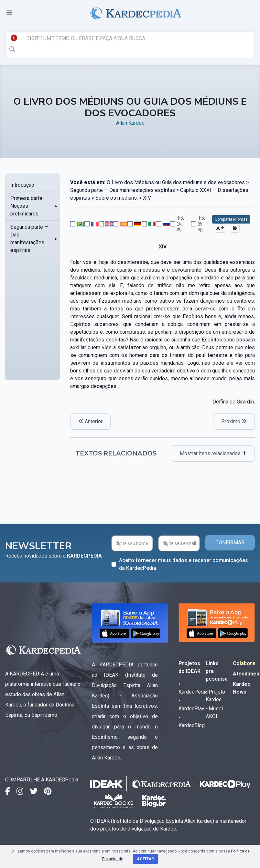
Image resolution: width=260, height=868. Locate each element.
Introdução (22, 185)
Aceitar (145, 859)
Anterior (90, 421)
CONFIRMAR (230, 543)
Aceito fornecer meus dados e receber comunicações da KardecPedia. (184, 564)
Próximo (234, 421)
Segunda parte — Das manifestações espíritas (29, 239)
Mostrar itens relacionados (213, 453)
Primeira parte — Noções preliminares (29, 206)
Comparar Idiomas (231, 219)
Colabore (244, 663)
